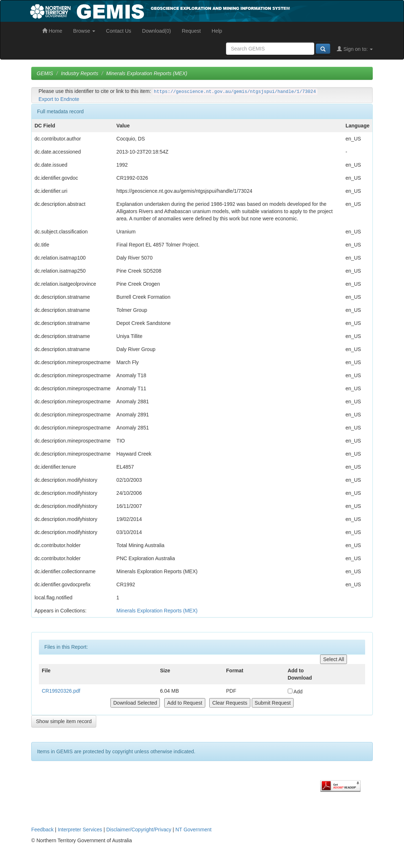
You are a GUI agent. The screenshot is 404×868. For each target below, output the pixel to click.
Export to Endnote (59, 99)
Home (52, 31)
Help (217, 31)
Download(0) (156, 31)
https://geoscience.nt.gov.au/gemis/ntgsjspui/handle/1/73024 (235, 92)
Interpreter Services (80, 830)
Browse (84, 31)
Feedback (42, 830)
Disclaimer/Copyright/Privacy (139, 830)
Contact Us (119, 31)
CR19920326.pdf (61, 691)
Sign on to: (355, 49)
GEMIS (45, 73)
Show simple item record (64, 721)
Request (191, 31)
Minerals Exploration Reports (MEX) (147, 73)
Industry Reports (80, 73)
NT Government (193, 830)
